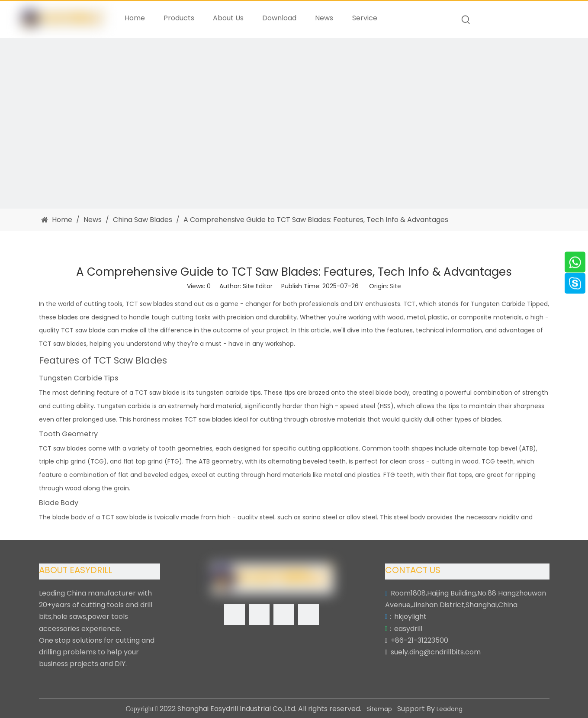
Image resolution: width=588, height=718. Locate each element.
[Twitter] (284, 615)
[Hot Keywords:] (466, 20)
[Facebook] (235, 615)
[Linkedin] (259, 615)
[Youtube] (308, 615)
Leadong (450, 709)
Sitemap (379, 709)
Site (395, 286)
